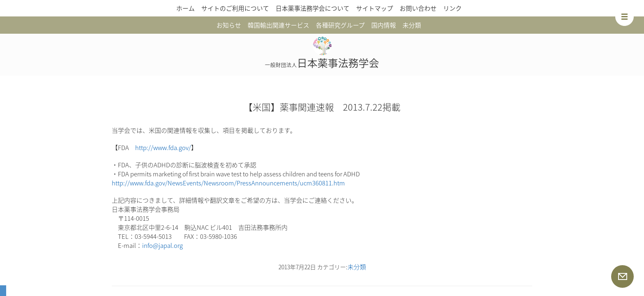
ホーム (185, 8)
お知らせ (229, 25)
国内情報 (384, 25)
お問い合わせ (418, 8)
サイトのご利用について (235, 8)
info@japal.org (162, 245)
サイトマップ (375, 8)
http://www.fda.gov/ (163, 148)
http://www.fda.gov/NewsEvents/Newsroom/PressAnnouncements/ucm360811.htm (228, 183)
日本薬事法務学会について (313, 8)
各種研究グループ (340, 25)
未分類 (412, 25)
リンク (452, 8)
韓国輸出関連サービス (278, 25)
